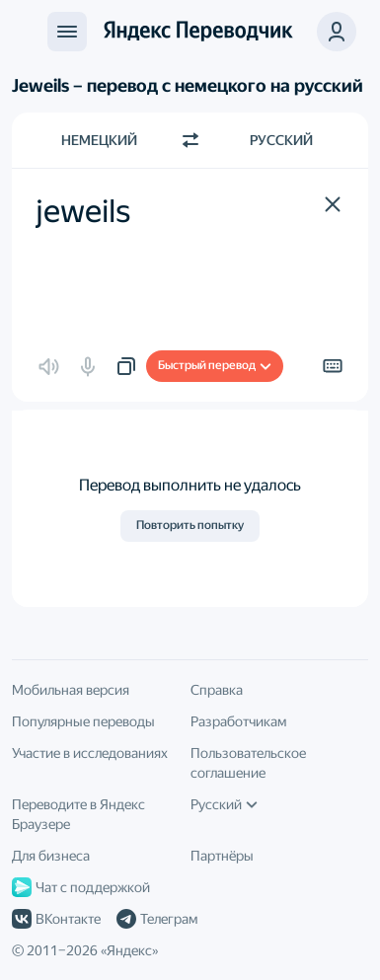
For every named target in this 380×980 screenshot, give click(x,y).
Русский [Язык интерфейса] (224, 804)
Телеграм (157, 919)
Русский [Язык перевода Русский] (281, 140)
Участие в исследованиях (90, 753)
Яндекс (129, 950)
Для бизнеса (51, 856)
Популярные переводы (83, 721)
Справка (217, 690)
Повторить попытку (190, 525)
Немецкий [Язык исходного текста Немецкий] (99, 140)
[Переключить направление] (190, 140)
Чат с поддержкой (81, 887)
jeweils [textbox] (83, 211)
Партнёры (222, 856)
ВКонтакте (56, 919)
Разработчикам (238, 721)
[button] (333, 204)
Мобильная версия (71, 690)
